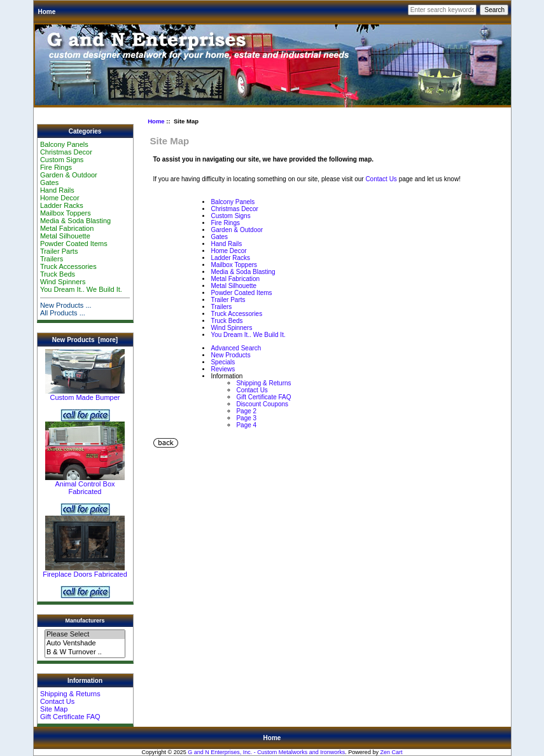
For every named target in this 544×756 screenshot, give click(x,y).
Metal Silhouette (65, 236)
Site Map (54, 709)
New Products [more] (85, 340)
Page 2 (246, 411)
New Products (230, 355)
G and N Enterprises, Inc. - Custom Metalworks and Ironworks (266, 752)
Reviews (223, 369)
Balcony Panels (64, 144)
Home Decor (60, 198)
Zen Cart (391, 752)
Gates (49, 182)
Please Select (85, 635)
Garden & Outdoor (69, 175)
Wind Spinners (63, 282)
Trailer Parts (59, 251)
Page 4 (246, 425)
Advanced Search (236, 348)
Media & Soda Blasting (75, 221)
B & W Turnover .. (85, 652)
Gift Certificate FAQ (70, 717)
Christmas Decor (66, 152)
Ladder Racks (62, 205)
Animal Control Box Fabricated (85, 485)
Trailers (52, 259)
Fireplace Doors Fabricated (85, 571)
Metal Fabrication (67, 228)
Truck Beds (58, 274)
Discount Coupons (262, 404)
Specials (223, 362)
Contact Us (57, 701)
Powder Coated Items (74, 244)
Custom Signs (62, 160)
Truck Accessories (68, 266)
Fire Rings (56, 167)
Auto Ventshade (85, 643)
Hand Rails (57, 190)
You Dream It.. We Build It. (81, 289)
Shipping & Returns (70, 694)
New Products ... (66, 305)
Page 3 (246, 418)
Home (47, 12)
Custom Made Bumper (85, 394)
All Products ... (63, 313)
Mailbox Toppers (66, 213)
